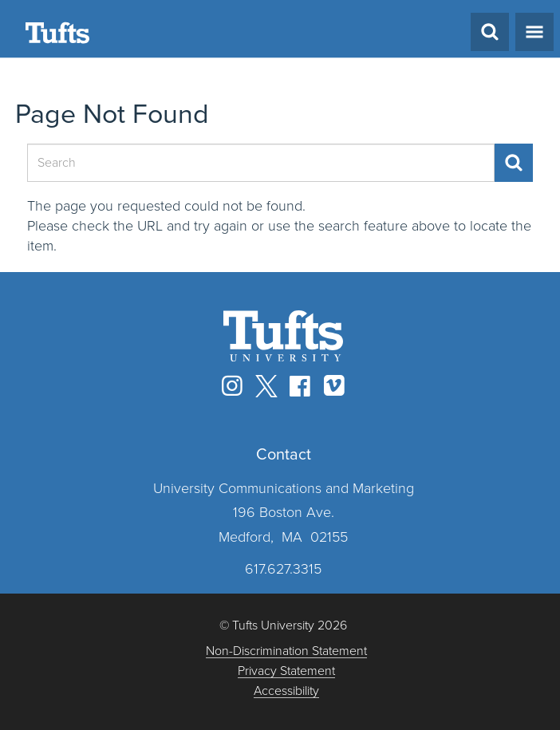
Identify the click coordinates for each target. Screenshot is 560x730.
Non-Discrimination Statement (286, 651)
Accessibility (286, 691)
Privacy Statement (286, 671)
